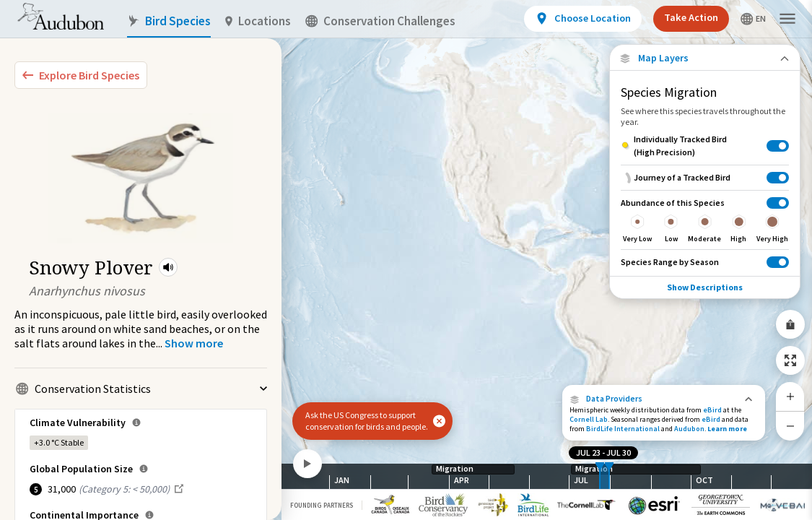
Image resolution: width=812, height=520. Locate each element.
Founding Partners (322, 505)
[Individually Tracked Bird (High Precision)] (705, 146)
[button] (168, 267)
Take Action (691, 17)
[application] (406, 260)
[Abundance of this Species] (705, 220)
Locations (258, 21)
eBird (712, 410)
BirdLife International (623, 429)
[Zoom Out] (790, 426)
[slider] (600, 476)
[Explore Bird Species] (81, 75)
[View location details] (583, 19)
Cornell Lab (589, 419)
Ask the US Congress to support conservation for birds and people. (367, 421)
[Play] (307, 464)
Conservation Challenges (380, 21)
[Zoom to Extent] (790, 360)
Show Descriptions (705, 287)
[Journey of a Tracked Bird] (705, 177)
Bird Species (169, 21)
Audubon (689, 429)
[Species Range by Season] (705, 262)
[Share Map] (790, 324)
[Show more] (194, 343)
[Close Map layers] (705, 58)
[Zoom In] (790, 396)
